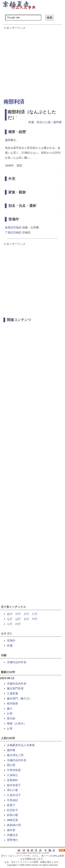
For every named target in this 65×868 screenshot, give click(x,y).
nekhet (34, 865)
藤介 (10, 709)
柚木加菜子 (14, 785)
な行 (10, 619)
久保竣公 (12, 775)
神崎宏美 (12, 820)
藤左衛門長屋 (15, 688)
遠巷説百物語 (13, 227)
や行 (35, 619)
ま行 (26, 619)
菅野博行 (12, 840)
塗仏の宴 (12, 790)
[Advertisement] (32, 62)
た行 (35, 614)
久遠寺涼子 (14, 795)
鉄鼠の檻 (12, 815)
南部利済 (14, 102)
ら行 (10, 624)
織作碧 (11, 830)
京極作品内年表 (17, 662)
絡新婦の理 (14, 825)
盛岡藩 (57, 122)
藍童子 (11, 805)
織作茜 (11, 750)
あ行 (10, 614)
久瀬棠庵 (12, 693)
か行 (18, 614)
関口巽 (11, 765)
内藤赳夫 (12, 835)
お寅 (10, 728)
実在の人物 (44, 122)
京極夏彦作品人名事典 (21, 745)
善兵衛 (11, 718)
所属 (10, 646)
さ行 (26, 614)
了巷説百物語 (13, 232)
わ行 (18, 624)
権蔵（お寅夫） (17, 723)
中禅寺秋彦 (14, 770)
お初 (10, 713)
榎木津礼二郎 (15, 755)
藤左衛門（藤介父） (19, 698)
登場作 (11, 641)
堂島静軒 (12, 780)
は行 (18, 619)
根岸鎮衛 (12, 704)
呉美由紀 (12, 800)
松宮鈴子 (12, 810)
